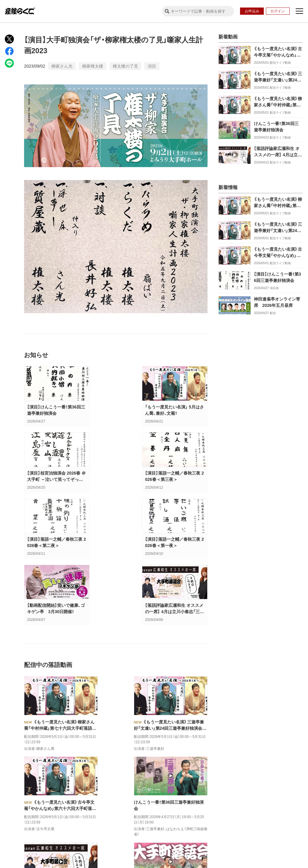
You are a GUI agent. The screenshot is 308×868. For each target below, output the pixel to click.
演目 (152, 66)
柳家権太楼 (93, 66)
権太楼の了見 (125, 66)
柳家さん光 (62, 66)
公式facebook (57, 794)
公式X (17, 794)
